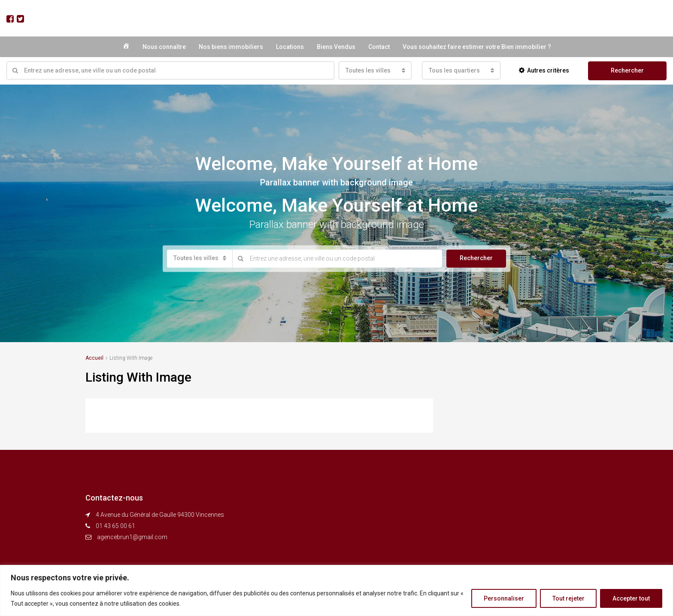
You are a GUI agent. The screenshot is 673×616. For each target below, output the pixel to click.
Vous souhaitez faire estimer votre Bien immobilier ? (477, 47)
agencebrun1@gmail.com (132, 537)
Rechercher (627, 70)
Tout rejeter (568, 598)
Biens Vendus (336, 47)
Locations (290, 47)
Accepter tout (631, 598)
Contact (379, 47)
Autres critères (544, 70)
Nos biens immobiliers (231, 47)
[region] (336, 590)
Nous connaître (164, 47)
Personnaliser (503, 598)
